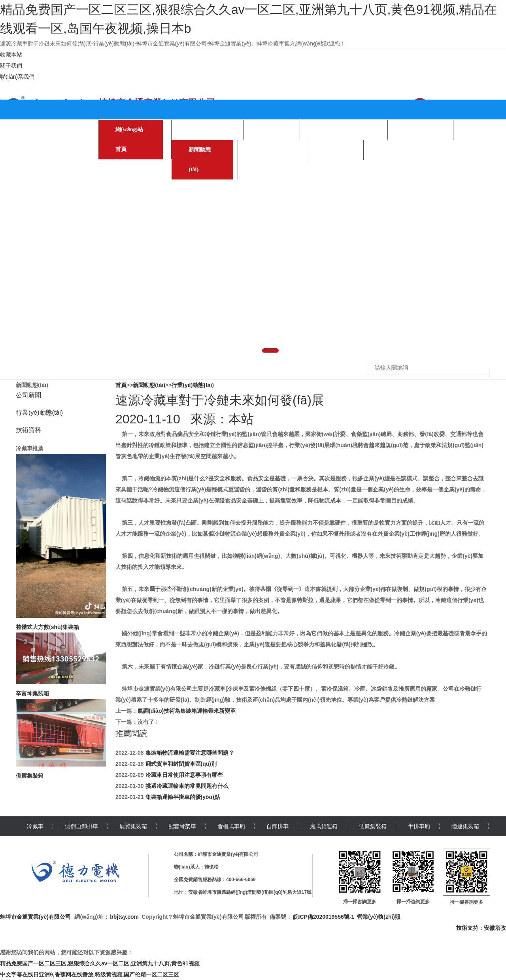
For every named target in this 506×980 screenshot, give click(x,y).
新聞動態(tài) (200, 160)
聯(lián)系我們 (17, 77)
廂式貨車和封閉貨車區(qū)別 (181, 764)
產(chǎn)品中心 (207, 129)
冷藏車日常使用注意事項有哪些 (184, 775)
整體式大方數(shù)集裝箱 (47, 627)
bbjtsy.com (124, 917)
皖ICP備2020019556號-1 (324, 917)
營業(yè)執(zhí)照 (379, 917)
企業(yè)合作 (420, 130)
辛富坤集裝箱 (32, 693)
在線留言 (335, 150)
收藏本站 (11, 55)
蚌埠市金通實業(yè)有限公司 (35, 917)
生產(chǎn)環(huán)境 (344, 129)
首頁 (121, 385)
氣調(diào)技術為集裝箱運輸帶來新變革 (187, 711)
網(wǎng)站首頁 (129, 139)
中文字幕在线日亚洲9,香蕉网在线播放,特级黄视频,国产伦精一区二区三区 (90, 974)
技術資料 (28, 430)
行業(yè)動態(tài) (39, 413)
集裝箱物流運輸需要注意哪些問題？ (190, 753)
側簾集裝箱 (30, 776)
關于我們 (11, 66)
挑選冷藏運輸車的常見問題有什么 (187, 786)
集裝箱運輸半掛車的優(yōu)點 (183, 797)
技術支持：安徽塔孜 (481, 928)
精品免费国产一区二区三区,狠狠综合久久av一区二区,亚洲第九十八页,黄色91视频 (100, 963)
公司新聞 (28, 395)
